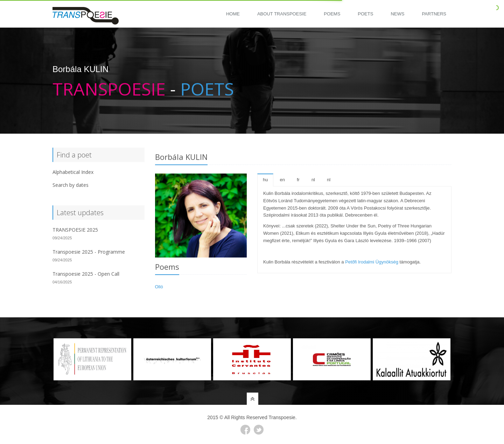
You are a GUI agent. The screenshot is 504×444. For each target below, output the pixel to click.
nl (313, 180)
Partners (434, 14)
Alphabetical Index (73, 172)
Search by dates (71, 185)
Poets (365, 14)
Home (233, 14)
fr (298, 180)
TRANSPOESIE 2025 (75, 230)
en (282, 180)
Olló (159, 287)
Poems (332, 14)
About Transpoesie (282, 14)
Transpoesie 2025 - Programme (89, 252)
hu (265, 180)
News (397, 14)
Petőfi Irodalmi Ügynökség (372, 262)
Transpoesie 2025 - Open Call (86, 274)
